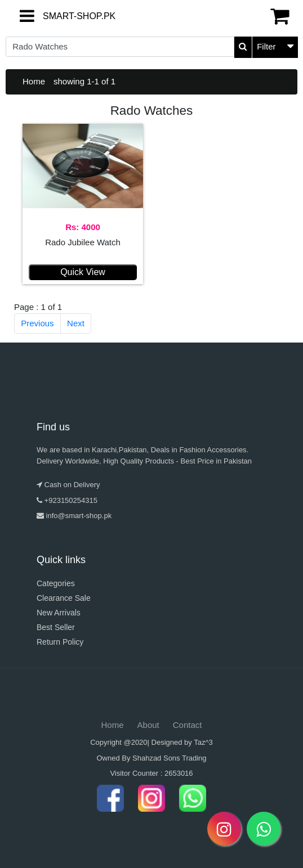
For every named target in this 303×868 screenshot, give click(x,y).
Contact (188, 725)
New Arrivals (59, 613)
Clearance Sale (64, 598)
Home (34, 81)
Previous (37, 323)
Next (76, 323)
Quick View (83, 272)
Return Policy (60, 642)
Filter (266, 46)
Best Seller (56, 627)
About (148, 725)
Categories (56, 583)
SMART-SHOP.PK (52, 16)
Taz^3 (203, 742)
